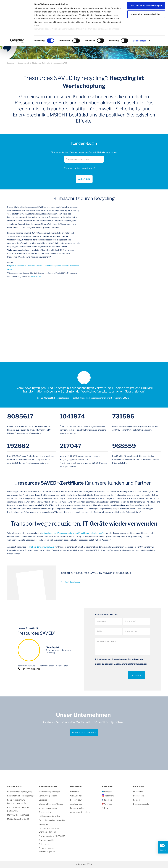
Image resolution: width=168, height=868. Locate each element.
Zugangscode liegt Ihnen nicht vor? (80, 168)
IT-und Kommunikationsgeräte (52, 820)
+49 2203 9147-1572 (31, 669)
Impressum (138, 792)
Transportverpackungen (49, 792)
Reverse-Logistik (46, 840)
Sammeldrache (77, 808)
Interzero (11, 63)
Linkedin (108, 792)
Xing (106, 808)
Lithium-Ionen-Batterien (49, 816)
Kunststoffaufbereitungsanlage (21, 796)
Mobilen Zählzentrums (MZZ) (42, 547)
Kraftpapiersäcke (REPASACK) (52, 836)
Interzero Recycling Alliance (51, 804)
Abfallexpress (76, 804)
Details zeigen (140, 42)
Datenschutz (139, 796)
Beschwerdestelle (141, 804)
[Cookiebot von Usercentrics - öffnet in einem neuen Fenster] (17, 42)
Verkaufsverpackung (48, 796)
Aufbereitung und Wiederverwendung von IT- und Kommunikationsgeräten (73, 533)
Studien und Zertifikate (41, 63)
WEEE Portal (76, 796)
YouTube (108, 804)
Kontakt (163, 850)
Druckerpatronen (46, 812)
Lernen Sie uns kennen (84, 732)
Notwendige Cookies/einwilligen (146, 16)
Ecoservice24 (76, 800)
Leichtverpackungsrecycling (20, 792)
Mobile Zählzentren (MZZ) (18, 819)
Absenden (136, 675)
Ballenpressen (45, 844)
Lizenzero (43, 800)
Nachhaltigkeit (23, 63)
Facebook (109, 800)
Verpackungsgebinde (48, 808)
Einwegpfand (44, 824)
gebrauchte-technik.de (80, 812)
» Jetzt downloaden (72, 582)
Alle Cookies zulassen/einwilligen (146, 7)
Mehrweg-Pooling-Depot (18, 815)
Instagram (109, 796)
